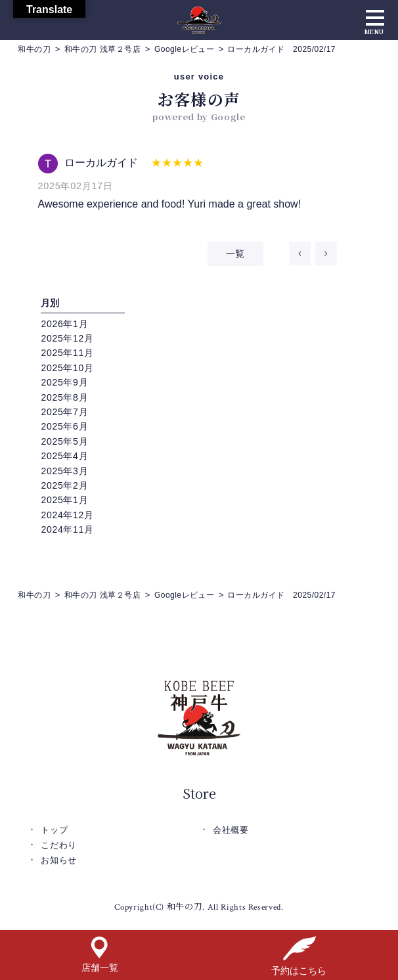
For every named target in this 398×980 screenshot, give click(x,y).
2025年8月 (64, 397)
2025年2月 (64, 485)
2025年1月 (64, 500)
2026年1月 (64, 324)
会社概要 (231, 830)
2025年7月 (64, 412)
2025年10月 (67, 368)
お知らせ (59, 860)
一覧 (235, 254)
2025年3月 (64, 471)
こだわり (59, 845)
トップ (54, 830)
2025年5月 (64, 441)
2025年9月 (64, 382)
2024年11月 (67, 529)
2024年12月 (67, 515)
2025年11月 (67, 353)
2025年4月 (64, 456)
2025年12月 (67, 338)
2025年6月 (64, 426)
